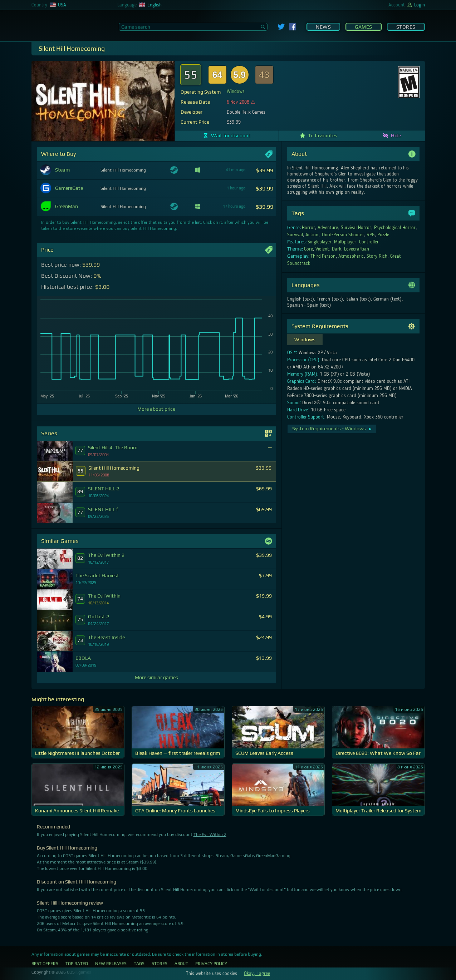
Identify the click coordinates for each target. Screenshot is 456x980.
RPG (371, 235)
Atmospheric (351, 256)
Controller (369, 242)
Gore (308, 249)
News (323, 27)
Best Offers (45, 964)
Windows (236, 91)
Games (364, 27)
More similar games (156, 677)
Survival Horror (356, 228)
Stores (406, 27)
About (181, 964)
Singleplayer (320, 242)
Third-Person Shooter (343, 235)
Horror (308, 228)
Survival (295, 235)
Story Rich (377, 256)
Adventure (328, 228)
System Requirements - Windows (332, 429)
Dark (337, 249)
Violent (322, 249)
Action (312, 235)
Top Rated (77, 964)
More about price (156, 409)
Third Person (323, 256)
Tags (139, 964)
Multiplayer (345, 242)
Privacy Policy (211, 964)
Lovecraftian (357, 249)
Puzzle (383, 235)
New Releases (111, 964)
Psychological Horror (395, 228)
